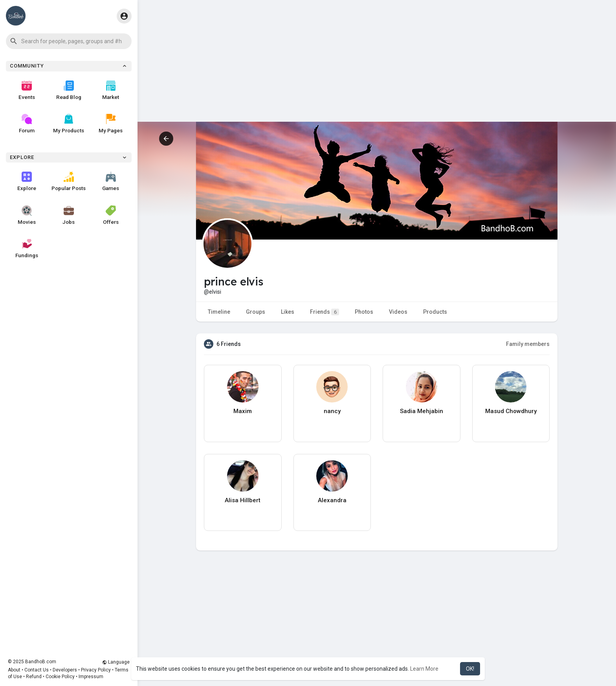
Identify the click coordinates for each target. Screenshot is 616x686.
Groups (256, 312)
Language (116, 662)
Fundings (27, 249)
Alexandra (332, 500)
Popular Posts (69, 181)
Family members (528, 344)
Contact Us (37, 670)
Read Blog (69, 90)
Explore (27, 181)
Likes (288, 312)
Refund (34, 677)
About (14, 670)
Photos (364, 312)
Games (111, 181)
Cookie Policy (60, 677)
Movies (27, 215)
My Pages (111, 124)
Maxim (243, 411)
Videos (398, 312)
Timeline (219, 312)
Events (27, 90)
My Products (69, 124)
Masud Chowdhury (511, 411)
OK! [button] (470, 669)
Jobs (69, 215)
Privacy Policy (96, 670)
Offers (111, 215)
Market (111, 90)
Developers (65, 670)
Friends (324, 312)
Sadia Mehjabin (422, 411)
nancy (332, 411)
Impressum (91, 677)
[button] (69, 41)
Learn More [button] (424, 669)
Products (435, 312)
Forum (27, 124)
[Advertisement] (377, 67)
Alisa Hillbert (243, 500)
